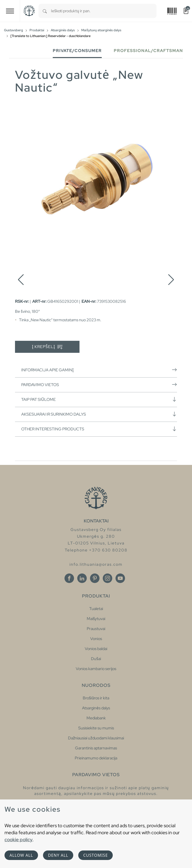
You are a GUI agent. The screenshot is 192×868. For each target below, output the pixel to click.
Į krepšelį (47, 347)
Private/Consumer (77, 51)
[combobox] (104, 11)
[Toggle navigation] (10, 11)
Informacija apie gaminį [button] (99, 370)
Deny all (58, 855)
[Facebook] (69, 578)
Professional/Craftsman (148, 51)
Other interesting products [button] (99, 429)
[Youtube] (120, 578)
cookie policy (18, 839)
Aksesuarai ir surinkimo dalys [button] (99, 414)
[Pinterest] (95, 578)
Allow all (21, 855)
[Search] (45, 11)
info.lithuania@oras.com (96, 564)
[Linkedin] (82, 578)
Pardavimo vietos (99, 385)
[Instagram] (107, 578)
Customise (95, 855)
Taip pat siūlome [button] (99, 399)
